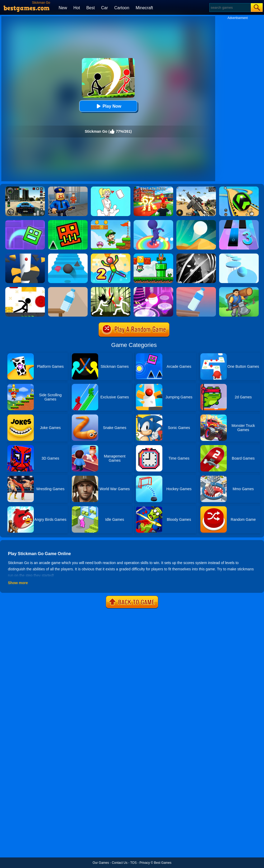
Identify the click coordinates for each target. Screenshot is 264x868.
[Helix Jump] (25, 255)
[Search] (230, 8)
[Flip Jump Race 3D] (153, 222)
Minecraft (144, 8)
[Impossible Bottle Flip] (196, 289)
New (63, 8)
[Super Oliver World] (153, 255)
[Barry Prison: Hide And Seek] (68, 188)
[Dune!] (196, 222)
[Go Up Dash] (68, 222)
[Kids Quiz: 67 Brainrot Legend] (153, 188)
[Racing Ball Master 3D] (239, 188)
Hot (77, 8)
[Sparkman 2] (111, 255)
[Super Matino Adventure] (111, 222)
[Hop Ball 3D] (153, 289)
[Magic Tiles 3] (239, 222)
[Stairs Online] (68, 255)
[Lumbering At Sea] (239, 289)
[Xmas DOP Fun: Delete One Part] (111, 188)
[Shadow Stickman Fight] (111, 289)
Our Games (101, 863)
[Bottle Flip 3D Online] (68, 289)
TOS (133, 863)
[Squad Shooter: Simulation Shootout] (196, 188)
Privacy (145, 863)
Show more (18, 583)
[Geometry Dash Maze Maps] (25, 222)
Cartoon (122, 8)
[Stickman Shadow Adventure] (196, 255)
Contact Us (119, 863)
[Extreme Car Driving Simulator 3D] (25, 188)
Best (91, 8)
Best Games (163, 863)
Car (105, 8)
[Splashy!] (239, 255)
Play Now (108, 106)
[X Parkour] (25, 289)
